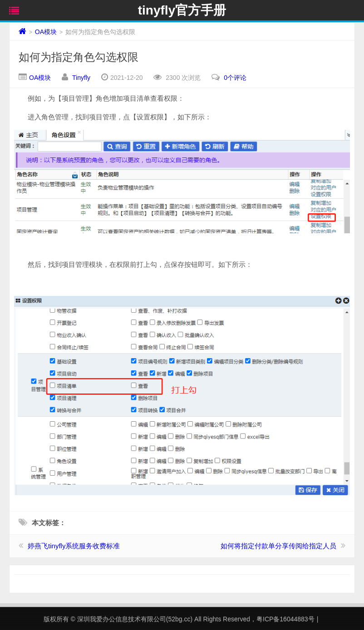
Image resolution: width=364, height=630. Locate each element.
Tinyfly (81, 78)
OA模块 (46, 32)
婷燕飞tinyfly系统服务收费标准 (74, 546)
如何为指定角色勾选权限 (79, 57)
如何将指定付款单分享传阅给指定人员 (278, 546)
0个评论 (235, 78)
